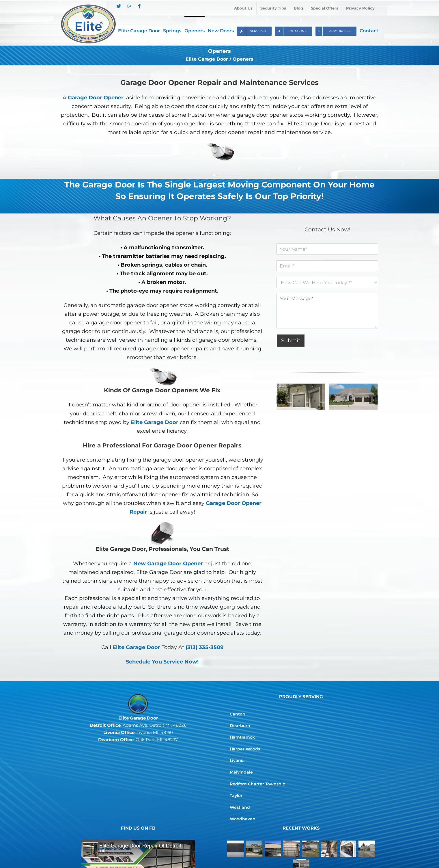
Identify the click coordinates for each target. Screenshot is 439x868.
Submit (291, 341)
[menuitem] (243, 8)
